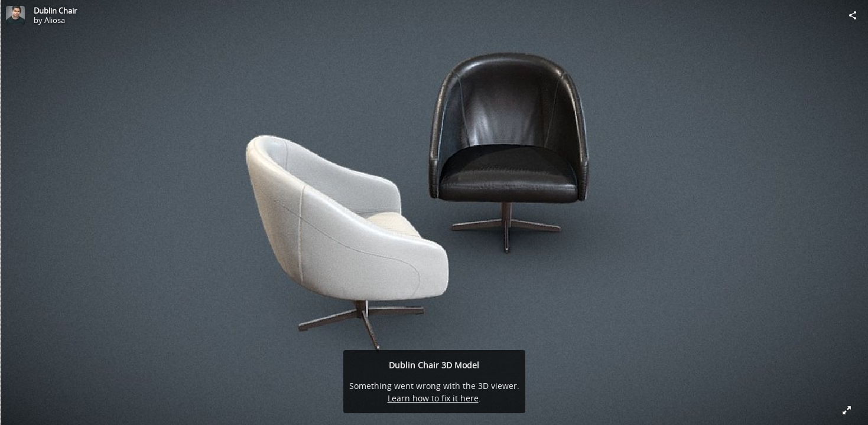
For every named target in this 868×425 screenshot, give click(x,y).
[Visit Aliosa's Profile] (15, 15)
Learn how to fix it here (433, 398)
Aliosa (55, 20)
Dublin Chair (55, 11)
